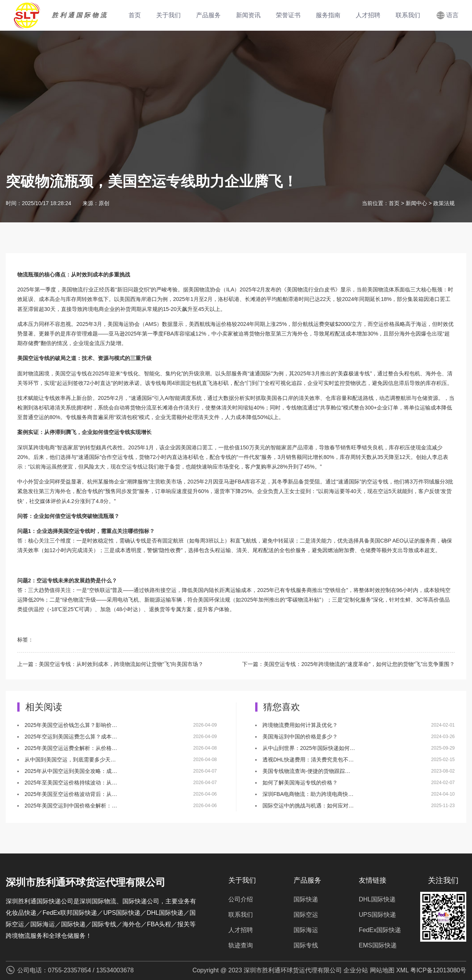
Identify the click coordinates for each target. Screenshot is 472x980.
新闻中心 (416, 203)
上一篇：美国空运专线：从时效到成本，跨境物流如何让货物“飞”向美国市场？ (110, 664)
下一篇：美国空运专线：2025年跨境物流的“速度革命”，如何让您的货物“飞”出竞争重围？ (348, 664)
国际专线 (306, 945)
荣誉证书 (288, 15)
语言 (452, 15)
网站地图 (382, 970)
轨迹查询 (241, 945)
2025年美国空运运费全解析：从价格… (71, 748)
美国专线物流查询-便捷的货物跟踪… (306, 771)
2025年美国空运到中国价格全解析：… (71, 806)
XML (402, 970)
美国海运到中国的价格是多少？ (300, 737)
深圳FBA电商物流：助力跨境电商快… (308, 794)
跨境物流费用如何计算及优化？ (300, 725)
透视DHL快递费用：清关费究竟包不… (308, 760)
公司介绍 (241, 899)
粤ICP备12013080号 (438, 970)
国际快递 (306, 899)
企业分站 (356, 970)
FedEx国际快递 (380, 930)
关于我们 (168, 15)
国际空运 (306, 915)
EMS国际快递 (378, 945)
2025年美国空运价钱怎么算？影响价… (71, 725)
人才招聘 (368, 15)
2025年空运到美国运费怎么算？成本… (71, 737)
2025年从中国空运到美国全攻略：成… (71, 771)
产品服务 (208, 15)
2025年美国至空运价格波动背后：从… (71, 794)
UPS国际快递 (377, 915)
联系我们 (408, 15)
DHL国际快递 (377, 899)
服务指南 (328, 15)
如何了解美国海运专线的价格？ (300, 783)
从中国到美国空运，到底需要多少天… (70, 760)
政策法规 (444, 203)
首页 (135, 15)
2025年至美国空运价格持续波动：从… (71, 783)
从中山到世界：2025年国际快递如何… (309, 748)
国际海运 (306, 930)
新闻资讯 (248, 15)
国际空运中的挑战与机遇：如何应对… (308, 806)
